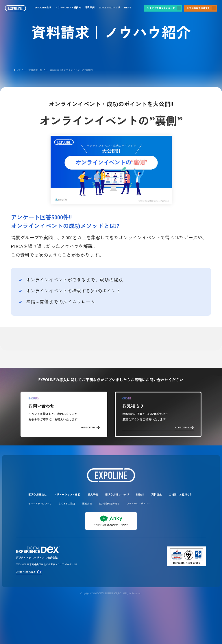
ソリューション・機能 (67, 7)
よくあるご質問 (67, 503)
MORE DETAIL (90, 427)
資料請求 (156, 495)
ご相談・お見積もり (181, 495)
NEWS (128, 7)
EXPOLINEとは (43, 7)
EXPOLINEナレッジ (109, 7)
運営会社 (87, 503)
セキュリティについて (40, 503)
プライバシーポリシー (138, 503)
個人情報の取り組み (109, 503)
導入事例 (90, 7)
